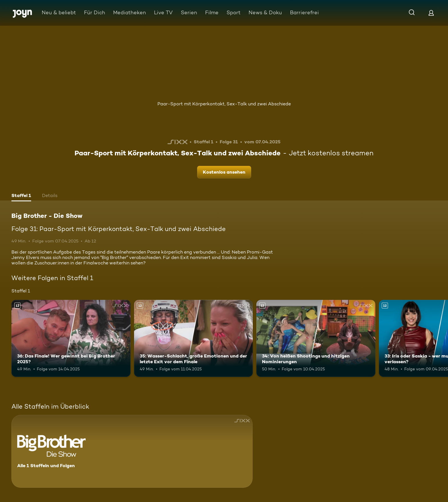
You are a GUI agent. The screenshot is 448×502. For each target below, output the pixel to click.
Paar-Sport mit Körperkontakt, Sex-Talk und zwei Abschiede (224, 104)
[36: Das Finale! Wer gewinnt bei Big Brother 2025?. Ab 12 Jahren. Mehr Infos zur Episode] (71, 339)
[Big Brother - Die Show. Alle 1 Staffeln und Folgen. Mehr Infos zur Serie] (132, 451)
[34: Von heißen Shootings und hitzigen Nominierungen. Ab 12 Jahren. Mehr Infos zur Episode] (316, 339)
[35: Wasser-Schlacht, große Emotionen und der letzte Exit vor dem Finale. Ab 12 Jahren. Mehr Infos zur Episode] (194, 339)
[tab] (21, 196)
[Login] (431, 13)
